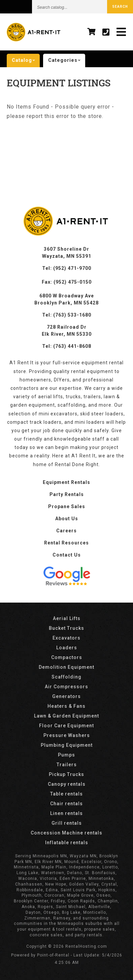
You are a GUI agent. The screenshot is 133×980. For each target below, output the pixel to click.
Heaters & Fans (66, 706)
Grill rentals (67, 823)
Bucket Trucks (66, 628)
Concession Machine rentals (66, 833)
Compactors (67, 657)
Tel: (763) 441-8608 (67, 346)
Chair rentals (66, 804)
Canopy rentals (67, 784)
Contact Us (67, 555)
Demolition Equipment (66, 667)
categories (67, 60)
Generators (66, 696)
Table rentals (66, 794)
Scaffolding (66, 677)
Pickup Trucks (66, 774)
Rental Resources (66, 543)
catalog (26, 60)
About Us (67, 519)
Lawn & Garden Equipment (66, 716)
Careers (66, 531)
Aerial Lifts (67, 618)
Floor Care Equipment (66, 726)
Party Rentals (67, 494)
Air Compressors (66, 687)
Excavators (66, 638)
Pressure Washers (67, 735)
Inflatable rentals (67, 843)
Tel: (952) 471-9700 (67, 268)
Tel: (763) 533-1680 (67, 315)
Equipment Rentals (66, 482)
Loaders (67, 648)
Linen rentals (66, 813)
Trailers (67, 765)
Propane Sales (67, 506)
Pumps (66, 755)
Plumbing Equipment (67, 745)
